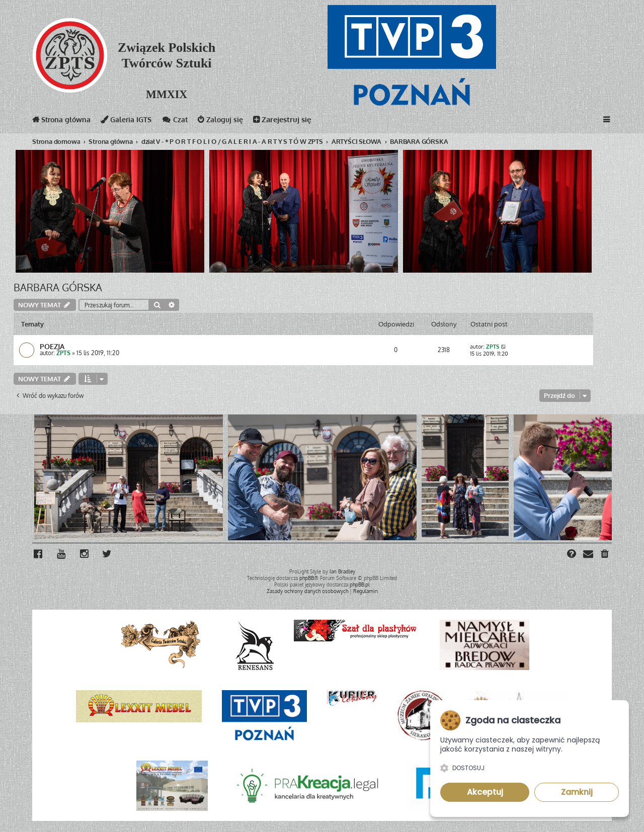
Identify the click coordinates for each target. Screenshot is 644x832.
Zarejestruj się (290, 121)
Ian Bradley (342, 571)
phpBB (307, 578)
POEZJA (52, 347)
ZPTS (63, 353)
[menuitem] (605, 555)
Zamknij (577, 792)
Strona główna (63, 121)
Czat (180, 121)
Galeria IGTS (130, 121)
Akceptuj (485, 792)
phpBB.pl (360, 585)
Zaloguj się (227, 121)
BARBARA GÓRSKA (58, 287)
